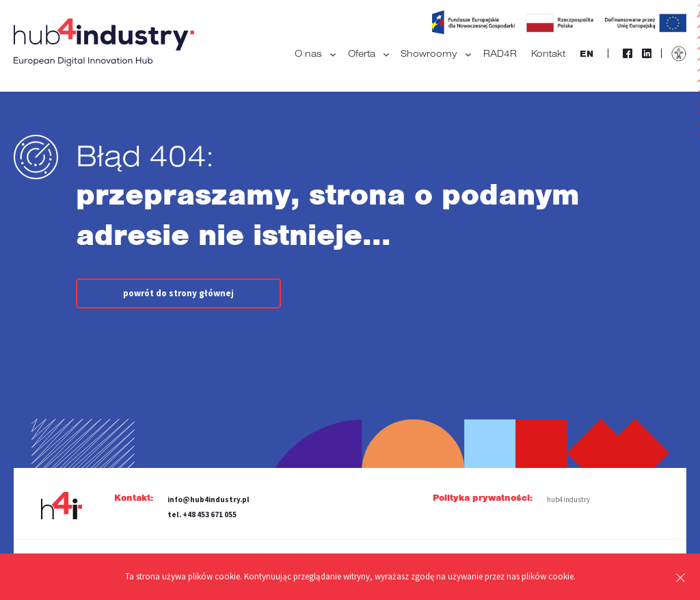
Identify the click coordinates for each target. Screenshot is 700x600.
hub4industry (568, 499)
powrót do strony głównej (178, 293)
